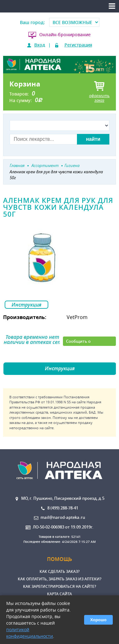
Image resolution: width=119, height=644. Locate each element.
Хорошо (98, 620)
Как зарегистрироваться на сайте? (60, 586)
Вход (40, 45)
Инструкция (26, 305)
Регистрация (78, 45)
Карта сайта (60, 594)
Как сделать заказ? (60, 571)
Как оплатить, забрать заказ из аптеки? (60, 579)
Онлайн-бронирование (65, 34)
